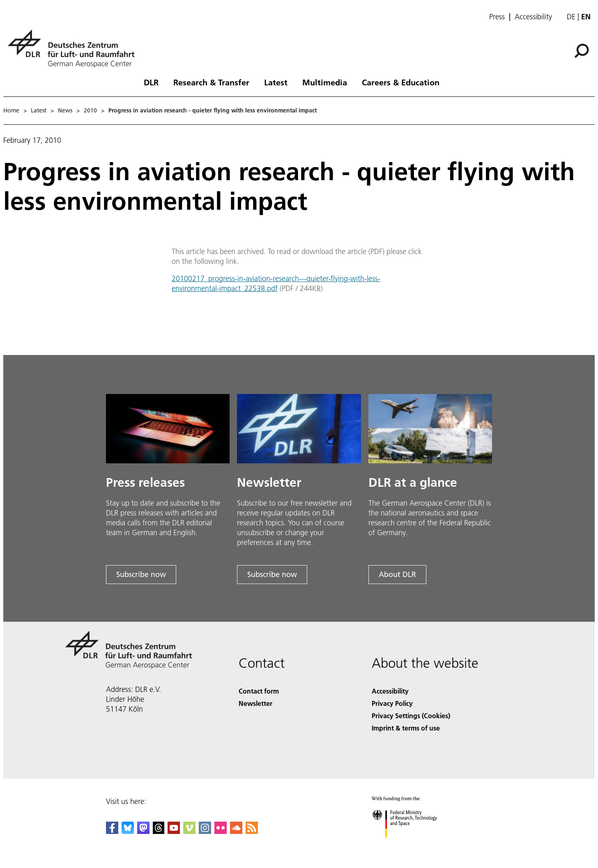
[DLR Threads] (159, 831)
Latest (276, 82)
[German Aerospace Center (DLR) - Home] (74, 49)
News (65, 110)
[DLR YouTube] (174, 831)
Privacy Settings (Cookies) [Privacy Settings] (411, 716)
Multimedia (325, 82)
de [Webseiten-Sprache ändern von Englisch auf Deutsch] (571, 17)
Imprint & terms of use (406, 728)
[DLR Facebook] (112, 831)
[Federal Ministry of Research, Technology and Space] (412, 845)
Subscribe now (141, 574)
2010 (90, 110)
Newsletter (255, 703)
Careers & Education (401, 82)
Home (11, 110)
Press (497, 17)
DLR (151, 82)
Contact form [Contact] (259, 691)
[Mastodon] (143, 831)
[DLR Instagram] (205, 831)
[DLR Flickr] (221, 831)
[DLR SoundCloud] (236, 831)
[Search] (582, 51)
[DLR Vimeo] (189, 831)
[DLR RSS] (252, 831)
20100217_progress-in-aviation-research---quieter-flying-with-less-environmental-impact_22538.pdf (276, 283)
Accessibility (533, 17)
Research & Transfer (211, 82)
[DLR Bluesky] (128, 831)
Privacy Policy (392, 703)
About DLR (397, 574)
